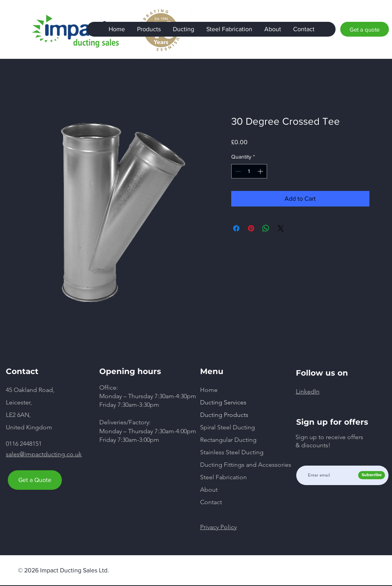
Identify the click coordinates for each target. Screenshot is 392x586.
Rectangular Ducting (228, 440)
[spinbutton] (249, 171)
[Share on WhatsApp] (266, 228)
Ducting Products (224, 415)
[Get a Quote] (35, 480)
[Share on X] (281, 228)
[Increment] (261, 171)
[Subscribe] (372, 475)
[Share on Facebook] (236, 228)
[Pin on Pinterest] (251, 228)
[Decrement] (237, 171)
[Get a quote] (365, 29)
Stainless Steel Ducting (232, 452)
